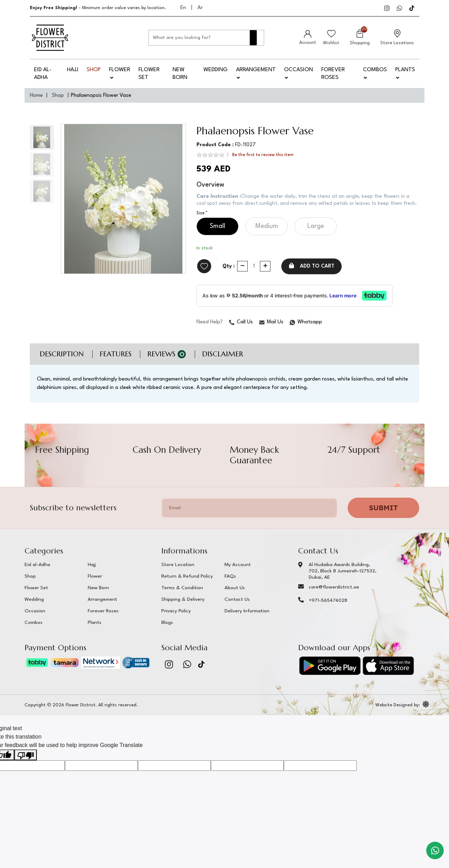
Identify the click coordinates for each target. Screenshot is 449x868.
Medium (267, 234)
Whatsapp (290, 331)
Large (316, 234)
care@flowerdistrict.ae (334, 596)
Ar (200, 8)
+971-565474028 (328, 609)
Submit (383, 516)
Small (217, 234)
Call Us (241, 330)
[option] (123, 199)
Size (200, 221)
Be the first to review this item (263, 155)
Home (36, 96)
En (183, 8)
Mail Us (271, 330)
